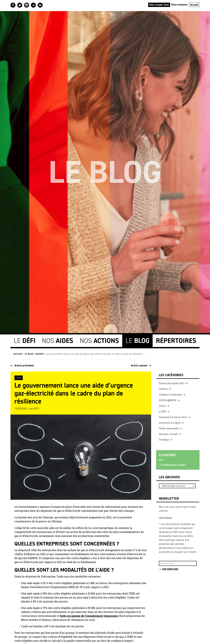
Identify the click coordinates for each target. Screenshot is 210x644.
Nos (58, 340)
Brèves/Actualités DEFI (172, 383)
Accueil (194, 5)
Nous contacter (180, 5)
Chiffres (163, 388)
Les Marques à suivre (174, 464)
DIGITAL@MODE (168, 399)
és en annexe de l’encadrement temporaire (91, 615)
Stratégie (164, 439)
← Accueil (17, 353)
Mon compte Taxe (159, 5)
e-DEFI (163, 411)
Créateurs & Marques (171, 394)
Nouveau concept (168, 433)
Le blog (29, 353)
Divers (40, 353)
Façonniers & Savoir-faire (173, 416)
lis (61, 615)
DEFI (36, 408)
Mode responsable (169, 428)
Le (25, 340)
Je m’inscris (165, 517)
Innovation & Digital (170, 422)
